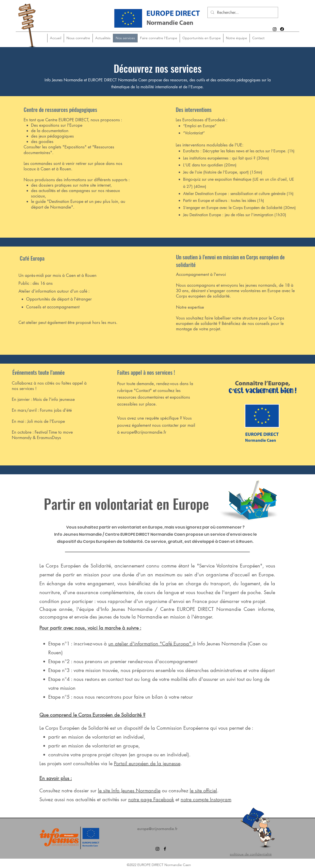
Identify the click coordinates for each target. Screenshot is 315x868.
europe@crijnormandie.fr (144, 432)
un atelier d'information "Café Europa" (150, 644)
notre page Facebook (151, 799)
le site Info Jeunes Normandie (129, 791)
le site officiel (203, 791)
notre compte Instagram (206, 799)
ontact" (145, 390)
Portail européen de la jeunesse (147, 763)
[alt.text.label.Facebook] (282, 29)
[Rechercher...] (242, 13)
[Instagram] (275, 29)
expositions (180, 397)
